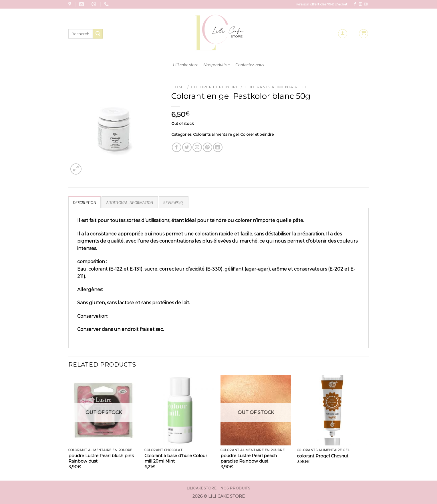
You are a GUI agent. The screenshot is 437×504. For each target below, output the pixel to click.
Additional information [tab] (130, 203)
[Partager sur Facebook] (177, 147)
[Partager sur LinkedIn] (218, 147)
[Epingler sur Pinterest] (207, 147)
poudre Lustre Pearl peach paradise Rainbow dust (249, 458)
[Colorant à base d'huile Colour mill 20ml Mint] (180, 410)
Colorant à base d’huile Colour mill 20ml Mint (176, 458)
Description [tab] (85, 203)
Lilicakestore (202, 488)
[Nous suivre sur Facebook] (355, 4)
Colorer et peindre (215, 87)
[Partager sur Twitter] (187, 147)
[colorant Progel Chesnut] (332, 410)
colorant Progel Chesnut (323, 456)
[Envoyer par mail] (197, 147)
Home (178, 87)
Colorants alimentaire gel (277, 87)
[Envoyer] (98, 34)
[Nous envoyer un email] (366, 4)
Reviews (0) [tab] (174, 203)
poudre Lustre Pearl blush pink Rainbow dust (101, 458)
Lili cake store (186, 64)
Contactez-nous (250, 64)
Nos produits (217, 65)
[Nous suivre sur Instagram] (360, 4)
